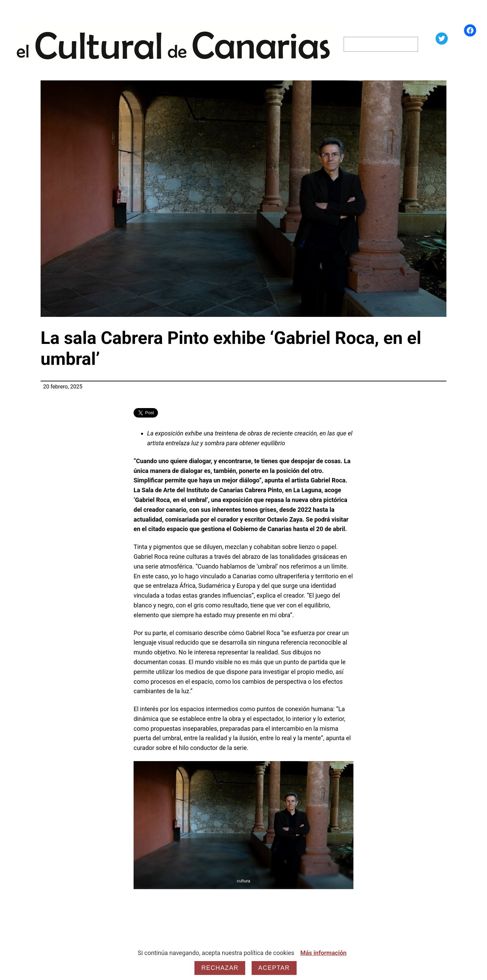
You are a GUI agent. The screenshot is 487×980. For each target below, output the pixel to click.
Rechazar (220, 968)
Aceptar (274, 968)
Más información (323, 953)
